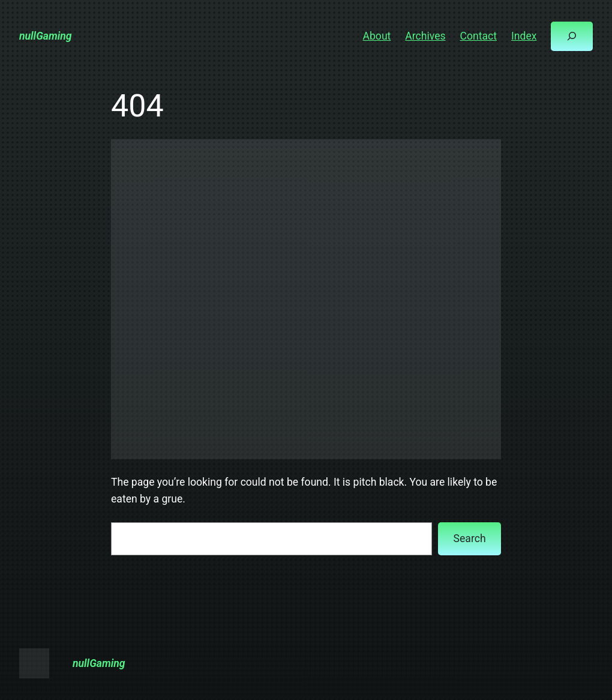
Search (470, 539)
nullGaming (45, 36)
